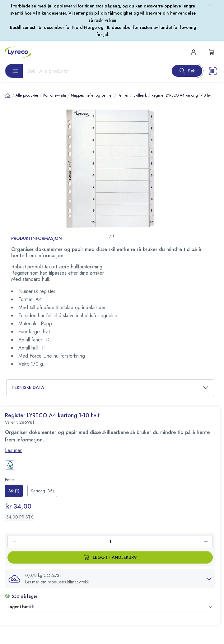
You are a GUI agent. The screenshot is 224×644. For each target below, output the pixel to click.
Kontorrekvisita (55, 95)
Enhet (10, 480)
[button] (110, 579)
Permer (123, 95)
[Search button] (187, 71)
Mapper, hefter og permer (92, 95)
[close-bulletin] (210, 4)
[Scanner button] (213, 71)
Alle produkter (27, 95)
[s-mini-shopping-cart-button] (212, 52)
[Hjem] (8, 95)
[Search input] (95, 71)
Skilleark (140, 95)
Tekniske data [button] (110, 388)
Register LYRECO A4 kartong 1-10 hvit (182, 95)
